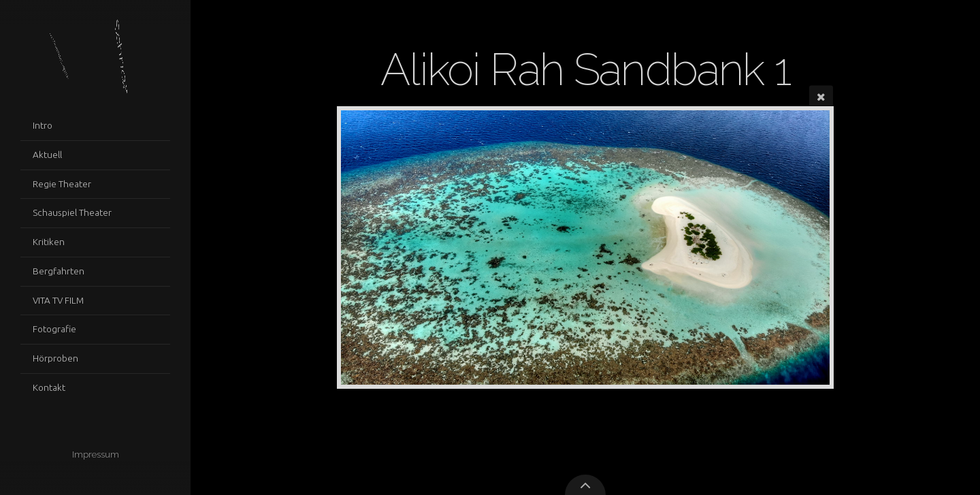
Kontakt (49, 387)
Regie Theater (62, 184)
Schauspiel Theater (72, 212)
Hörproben (55, 358)
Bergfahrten (59, 271)
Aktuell (47, 155)
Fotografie (54, 329)
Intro (43, 125)
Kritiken (49, 242)
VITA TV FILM (58, 300)
